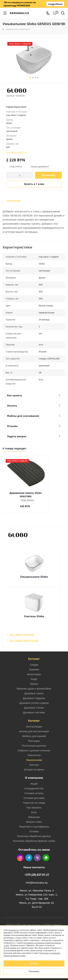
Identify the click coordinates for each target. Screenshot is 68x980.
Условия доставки (34, 795)
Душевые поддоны (34, 695)
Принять (34, 963)
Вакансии (34, 814)
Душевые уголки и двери (34, 699)
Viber (37, 854)
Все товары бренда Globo (24, 637)
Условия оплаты (34, 790)
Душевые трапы (34, 690)
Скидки (34, 661)
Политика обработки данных (34, 833)
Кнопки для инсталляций (34, 728)
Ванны (34, 680)
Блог (34, 809)
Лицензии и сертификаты (34, 823)
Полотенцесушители (34, 742)
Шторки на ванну (34, 766)
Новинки (34, 666)
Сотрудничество (34, 785)
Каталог (34, 655)
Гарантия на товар (34, 799)
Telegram (29, 854)
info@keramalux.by (37, 879)
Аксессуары (34, 671)
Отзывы (34, 828)
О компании (34, 774)
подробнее (55, 4)
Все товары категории (22, 631)
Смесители (34, 752)
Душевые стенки (34, 704)
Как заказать (34, 804)
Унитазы (34, 761)
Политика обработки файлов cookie (34, 837)
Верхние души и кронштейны (34, 685)
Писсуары (34, 737)
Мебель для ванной (34, 733)
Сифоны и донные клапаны (34, 747)
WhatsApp (46, 854)
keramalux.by (14, 930)
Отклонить (34, 971)
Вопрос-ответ (34, 818)
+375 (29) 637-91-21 (37, 871)
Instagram (20, 854)
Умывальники (34, 757)
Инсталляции (34, 723)
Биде (34, 676)
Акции (34, 780)
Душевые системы (34, 709)
